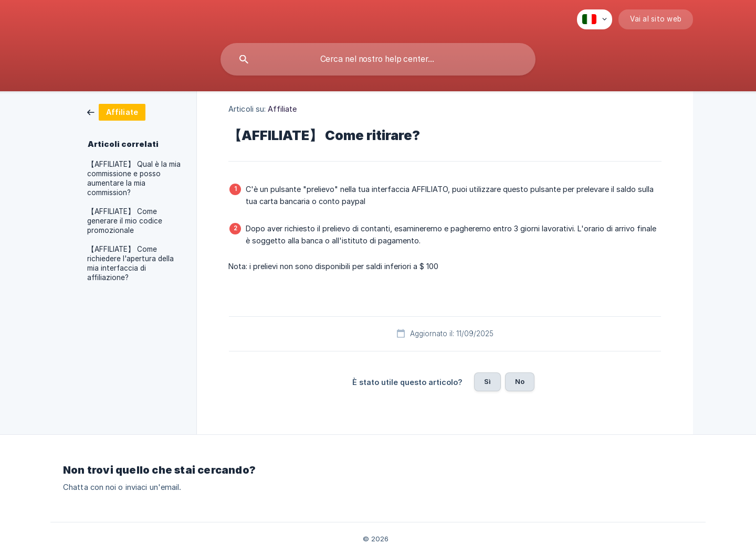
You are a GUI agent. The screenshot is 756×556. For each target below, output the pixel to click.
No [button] (520, 381)
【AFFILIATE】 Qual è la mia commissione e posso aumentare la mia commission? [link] (134, 178)
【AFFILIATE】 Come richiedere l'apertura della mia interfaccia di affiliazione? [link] (130, 263)
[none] (595, 19)
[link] (116, 111)
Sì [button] (487, 381)
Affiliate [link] (282, 109)
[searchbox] (378, 59)
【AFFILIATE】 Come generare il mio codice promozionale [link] (125, 221)
